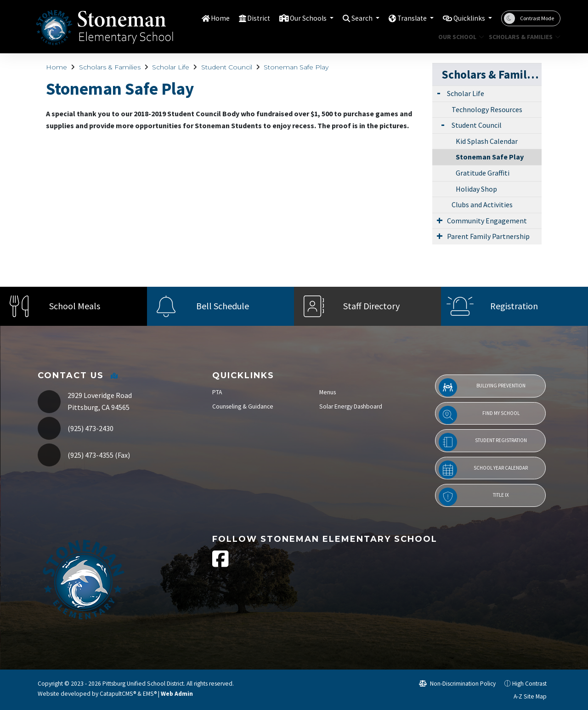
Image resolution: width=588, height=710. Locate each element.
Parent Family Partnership (488, 236)
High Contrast (529, 684)
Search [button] (353, 18)
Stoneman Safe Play (296, 67)
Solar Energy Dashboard (351, 406)
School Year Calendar (483, 470)
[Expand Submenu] (439, 93)
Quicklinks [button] (467, 18)
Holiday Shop (476, 189)
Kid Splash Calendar (487, 141)
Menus (328, 392)
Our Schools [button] (295, 18)
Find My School (479, 415)
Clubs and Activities (482, 204)
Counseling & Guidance (243, 406)
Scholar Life (171, 67)
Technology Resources (487, 109)
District (242, 18)
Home (202, 18)
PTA (217, 392)
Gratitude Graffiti (483, 173)
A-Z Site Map (525, 696)
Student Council (227, 67)
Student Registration (483, 442)
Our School (459, 37)
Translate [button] (406, 18)
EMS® (150, 694)
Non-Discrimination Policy (457, 684)
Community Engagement (487, 221)
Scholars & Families (521, 37)
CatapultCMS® (118, 694)
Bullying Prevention (482, 387)
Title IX (474, 497)
